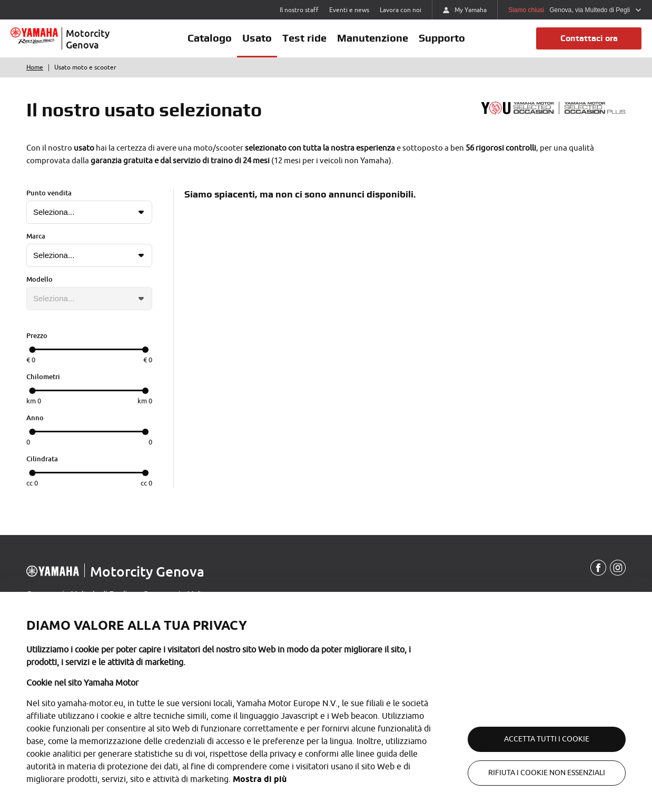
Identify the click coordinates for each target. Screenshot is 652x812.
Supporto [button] (442, 38)
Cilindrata (42, 459)
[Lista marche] (89, 255)
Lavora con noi (401, 10)
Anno (35, 418)
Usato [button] (257, 38)
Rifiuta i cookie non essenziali (547, 773)
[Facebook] (598, 568)
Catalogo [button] (210, 38)
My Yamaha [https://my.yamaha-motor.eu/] (465, 10)
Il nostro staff (299, 10)
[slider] (32, 350)
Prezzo (37, 335)
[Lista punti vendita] (89, 212)
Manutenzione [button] (373, 38)
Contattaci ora (589, 38)
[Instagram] (618, 568)
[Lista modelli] (89, 299)
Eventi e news (349, 10)
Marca (36, 236)
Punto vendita (49, 193)
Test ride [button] (304, 38)
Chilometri (43, 377)
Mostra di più (260, 779)
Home (35, 67)
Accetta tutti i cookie (547, 739)
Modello (39, 279)
